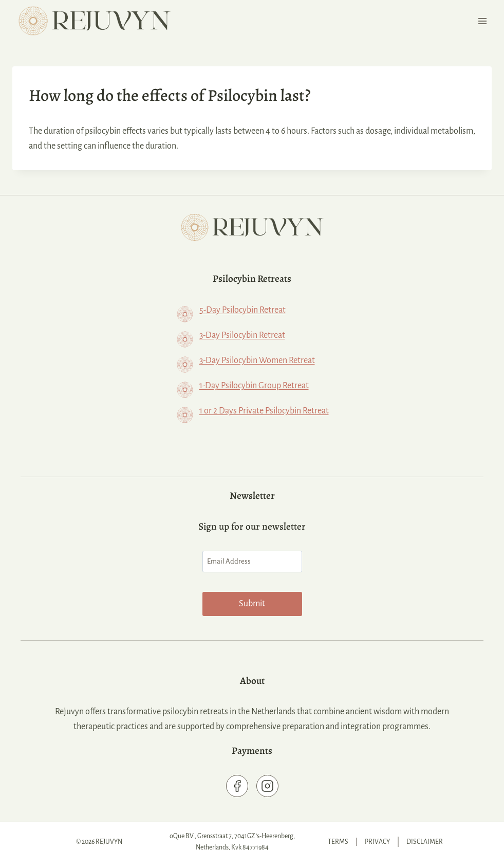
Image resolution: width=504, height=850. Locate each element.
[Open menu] (482, 21)
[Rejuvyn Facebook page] (237, 775)
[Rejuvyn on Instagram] (267, 775)
